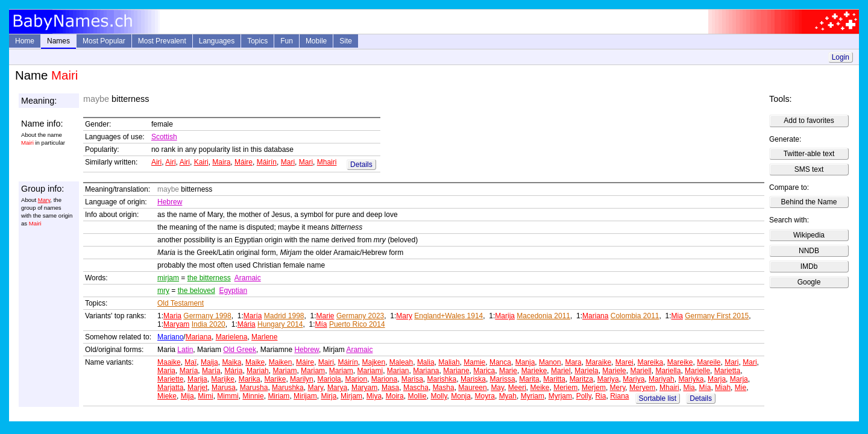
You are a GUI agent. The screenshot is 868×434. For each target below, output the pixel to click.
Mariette (170, 379)
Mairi (326, 362)
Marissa (503, 379)
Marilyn (302, 379)
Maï (190, 362)
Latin (185, 350)
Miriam (278, 396)
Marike (275, 379)
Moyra (485, 396)
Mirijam (305, 396)
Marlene (264, 337)
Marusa (224, 388)
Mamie (474, 362)
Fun (287, 41)
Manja (525, 362)
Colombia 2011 (635, 316)
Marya (337, 388)
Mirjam (351, 396)
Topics (257, 41)
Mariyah (662, 379)
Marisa (412, 379)
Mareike (680, 362)
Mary (44, 200)
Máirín (267, 162)
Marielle (697, 371)
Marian (398, 371)
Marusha (254, 388)
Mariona (384, 379)
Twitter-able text (809, 154)
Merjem (594, 388)
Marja (717, 379)
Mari (288, 162)
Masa (390, 388)
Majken (373, 362)
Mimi (205, 396)
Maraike (598, 362)
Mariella (668, 371)
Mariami (370, 371)
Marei (624, 362)
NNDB (809, 251)
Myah (508, 396)
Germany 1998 (207, 316)
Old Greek (240, 350)
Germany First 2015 (717, 316)
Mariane (456, 371)
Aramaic (248, 278)
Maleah (401, 362)
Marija (505, 316)
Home (25, 41)
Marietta (727, 371)
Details (361, 165)
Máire (244, 162)
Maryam (176, 324)
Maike (255, 362)
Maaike (169, 362)
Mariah (258, 371)
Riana (619, 396)
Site (346, 41)
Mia (677, 316)
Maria (172, 316)
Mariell (640, 371)
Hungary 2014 (280, 324)
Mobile (316, 41)
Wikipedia (809, 235)
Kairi (201, 162)
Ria (600, 396)
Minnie (253, 396)
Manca (500, 362)
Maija (209, 362)
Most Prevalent (162, 41)
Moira (395, 396)
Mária (247, 324)
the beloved (197, 291)
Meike (540, 388)
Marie (325, 316)
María (253, 316)
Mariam (285, 371)
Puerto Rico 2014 (357, 324)
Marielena (232, 337)
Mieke (167, 396)
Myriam (533, 396)
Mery (618, 388)
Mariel (561, 371)
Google (809, 282)
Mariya (608, 379)
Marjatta (170, 388)
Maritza (581, 379)
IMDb (809, 266)
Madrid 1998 (284, 316)
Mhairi (327, 162)
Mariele (614, 371)
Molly (439, 396)
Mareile (709, 362)
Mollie (417, 396)
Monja (461, 396)
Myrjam (560, 396)
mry (163, 291)
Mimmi (228, 396)
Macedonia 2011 (543, 316)
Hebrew (170, 202)
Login (841, 57)
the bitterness (209, 278)
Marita (529, 379)
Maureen (472, 388)
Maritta (554, 379)
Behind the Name (809, 202)
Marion (356, 379)
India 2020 (209, 324)
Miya (374, 396)
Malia (426, 362)
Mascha (416, 388)
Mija (187, 396)
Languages (217, 41)
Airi (156, 162)
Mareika (650, 362)
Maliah (449, 362)
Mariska (473, 379)
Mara (573, 362)
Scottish (164, 137)
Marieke (534, 371)
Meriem (565, 388)
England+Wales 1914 (448, 316)
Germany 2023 (360, 316)
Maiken (281, 362)
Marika (250, 379)
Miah (723, 388)
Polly (584, 396)
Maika (231, 362)
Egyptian (233, 291)
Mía (321, 324)
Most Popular (104, 41)
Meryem (642, 388)
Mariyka (691, 379)
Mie (741, 388)
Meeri (517, 388)
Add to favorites (809, 121)
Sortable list (658, 398)
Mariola (329, 379)
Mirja (329, 396)
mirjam (168, 278)
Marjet (197, 388)
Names (58, 41)
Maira (221, 162)
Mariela (586, 371)
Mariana (595, 316)
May (497, 388)
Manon (550, 362)
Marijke (223, 379)
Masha (444, 388)
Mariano (170, 337)
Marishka (442, 379)
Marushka (288, 388)
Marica (484, 371)
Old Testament (181, 303)
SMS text (809, 169)
